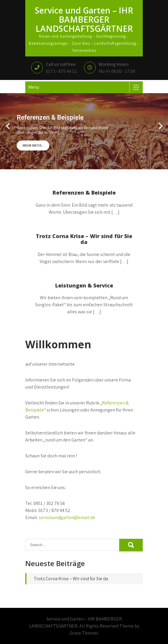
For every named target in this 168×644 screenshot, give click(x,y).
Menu (34, 87)
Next (160, 126)
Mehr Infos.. (33, 145)
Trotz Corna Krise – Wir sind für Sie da (84, 239)
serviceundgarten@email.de (67, 517)
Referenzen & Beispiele (84, 193)
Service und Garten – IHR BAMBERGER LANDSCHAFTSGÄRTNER (84, 19)
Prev (8, 126)
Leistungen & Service (84, 285)
